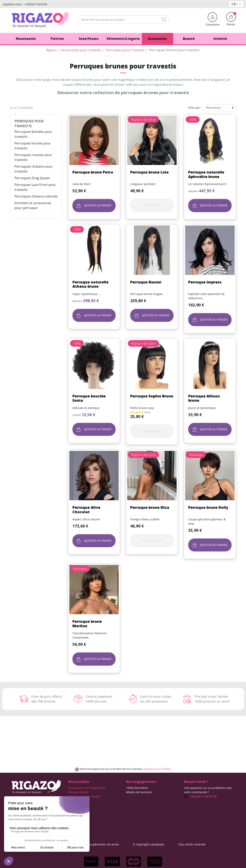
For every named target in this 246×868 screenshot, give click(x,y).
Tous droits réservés (192, 844)
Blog (129, 813)
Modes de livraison (139, 792)
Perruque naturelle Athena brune (90, 284)
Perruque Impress (205, 282)
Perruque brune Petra (93, 172)
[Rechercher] (123, 20)
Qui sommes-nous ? (140, 805)
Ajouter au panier (94, 206)
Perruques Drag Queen (32, 178)
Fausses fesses (78, 792)
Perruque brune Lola (149, 172)
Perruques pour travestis (29, 124)
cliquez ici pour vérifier (157, 769)
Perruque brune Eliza (150, 507)
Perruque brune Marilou (87, 624)
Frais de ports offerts (140, 796)
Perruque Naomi (146, 282)
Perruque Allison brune (204, 398)
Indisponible (152, 205)
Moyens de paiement (140, 801)
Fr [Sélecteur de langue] (236, 4)
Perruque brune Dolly (208, 507)
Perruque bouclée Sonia (89, 398)
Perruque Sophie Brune (152, 396)
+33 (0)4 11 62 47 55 (200, 796)
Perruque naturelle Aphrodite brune (206, 174)
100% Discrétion (137, 788)
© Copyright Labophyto (148, 844)
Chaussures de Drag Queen (87, 788)
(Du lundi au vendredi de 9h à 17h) (208, 801)
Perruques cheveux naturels (36, 196)
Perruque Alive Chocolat (86, 510)
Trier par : (195, 108)
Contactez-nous (137, 809)
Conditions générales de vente (98, 844)
